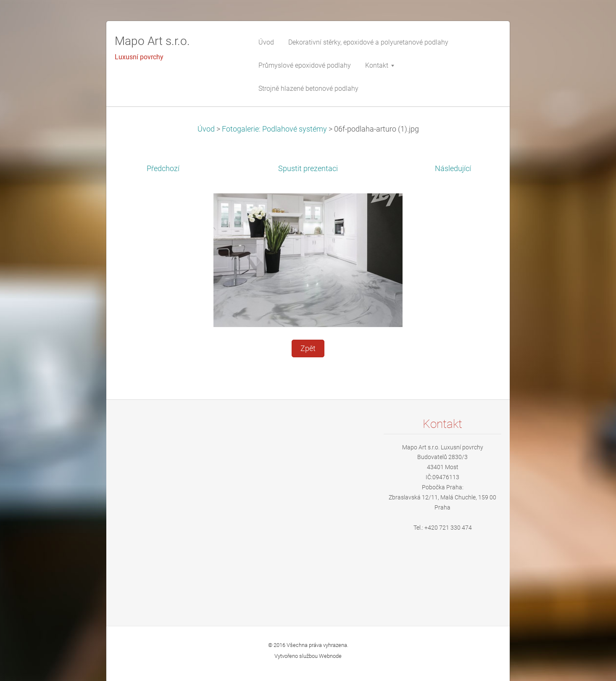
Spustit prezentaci (308, 169)
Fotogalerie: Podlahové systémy (274, 129)
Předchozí (163, 169)
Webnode (330, 656)
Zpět (308, 348)
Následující (453, 169)
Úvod (206, 129)
